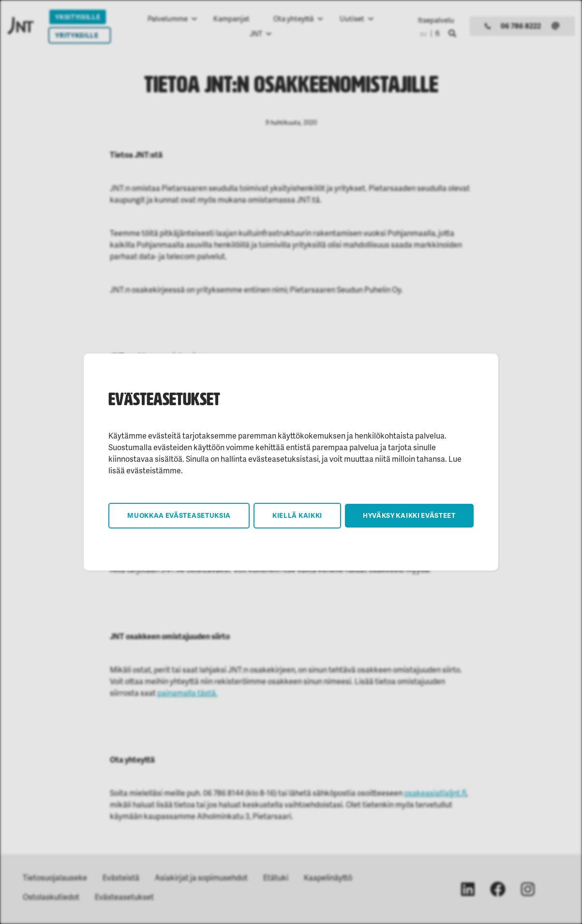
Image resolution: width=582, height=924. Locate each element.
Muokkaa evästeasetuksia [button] (179, 515)
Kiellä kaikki (297, 515)
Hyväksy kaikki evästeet (409, 515)
